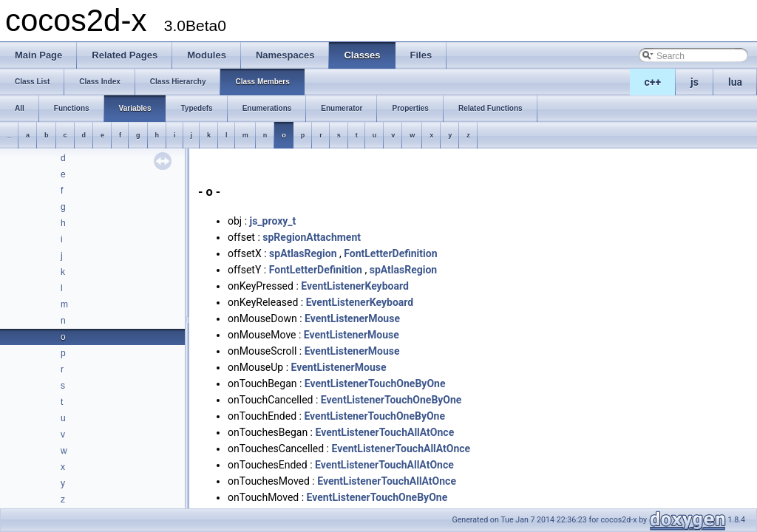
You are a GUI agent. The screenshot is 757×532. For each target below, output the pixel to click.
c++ (653, 82)
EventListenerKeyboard (355, 286)
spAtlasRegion (303, 253)
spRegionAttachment (312, 237)
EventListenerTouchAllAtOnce (384, 432)
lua (735, 82)
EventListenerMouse (352, 318)
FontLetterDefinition (390, 253)
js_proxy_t (273, 221)
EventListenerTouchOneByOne (375, 383)
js (695, 82)
